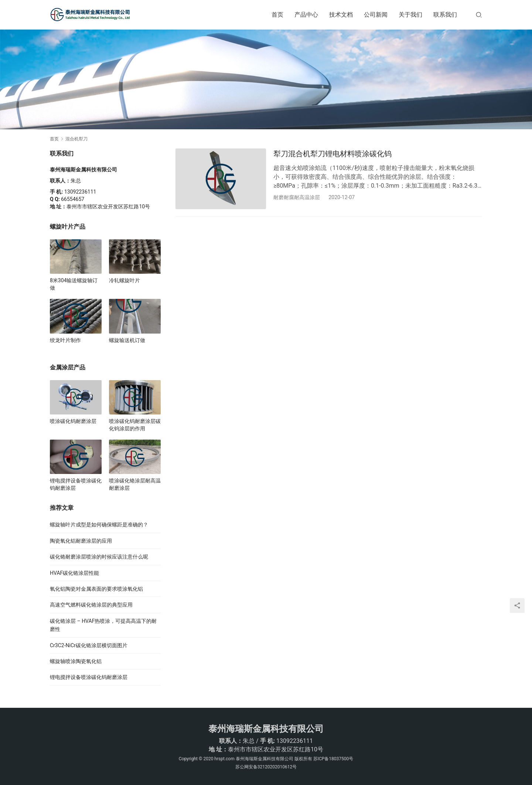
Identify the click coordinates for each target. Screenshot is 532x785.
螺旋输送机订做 (127, 340)
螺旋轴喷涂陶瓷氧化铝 (76, 661)
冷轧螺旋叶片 (125, 280)
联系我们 (445, 15)
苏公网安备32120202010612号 (266, 767)
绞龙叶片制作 (65, 340)
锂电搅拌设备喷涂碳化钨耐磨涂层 (76, 484)
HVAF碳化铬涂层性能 (74, 573)
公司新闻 (376, 15)
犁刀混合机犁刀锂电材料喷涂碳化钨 (332, 154)
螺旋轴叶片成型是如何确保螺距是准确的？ (99, 525)
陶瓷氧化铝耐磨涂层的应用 (81, 541)
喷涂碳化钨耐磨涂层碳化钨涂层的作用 (135, 425)
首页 (277, 15)
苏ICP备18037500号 (333, 759)
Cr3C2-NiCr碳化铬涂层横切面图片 (89, 645)
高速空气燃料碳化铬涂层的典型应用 (91, 605)
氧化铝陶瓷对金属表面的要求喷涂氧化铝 (96, 589)
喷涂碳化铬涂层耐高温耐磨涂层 (135, 484)
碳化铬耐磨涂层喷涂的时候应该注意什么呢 (99, 557)
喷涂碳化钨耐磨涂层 (73, 421)
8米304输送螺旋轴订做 (74, 284)
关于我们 (410, 15)
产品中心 (306, 15)
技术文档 (341, 15)
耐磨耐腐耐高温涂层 (297, 197)
